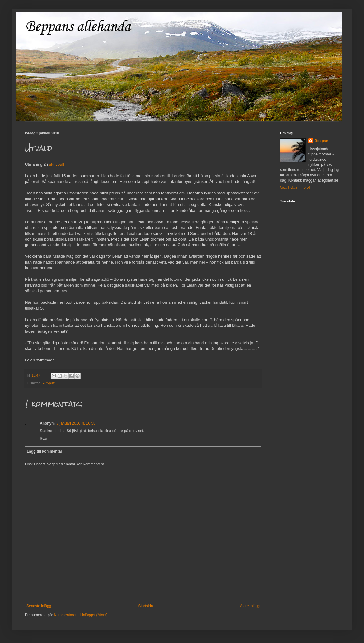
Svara (45, 439)
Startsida (145, 606)
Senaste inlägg (39, 606)
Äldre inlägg (250, 606)
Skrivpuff (48, 383)
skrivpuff (57, 164)
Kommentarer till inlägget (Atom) (81, 615)
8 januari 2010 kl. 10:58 (76, 423)
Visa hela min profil (296, 188)
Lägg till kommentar (44, 451)
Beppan (321, 141)
